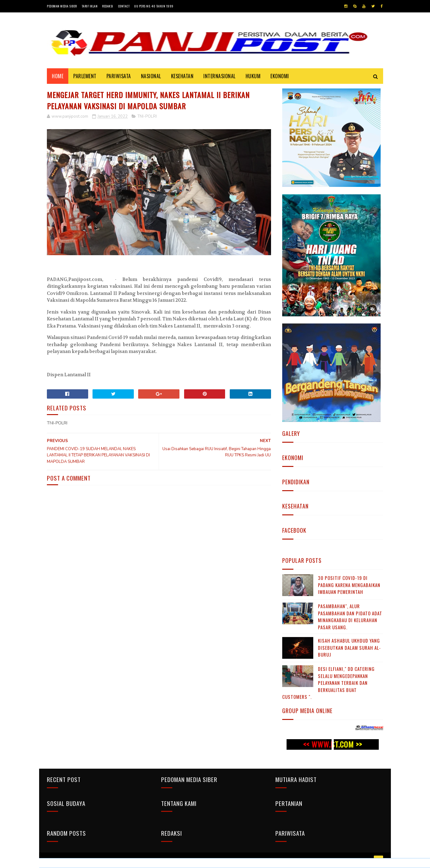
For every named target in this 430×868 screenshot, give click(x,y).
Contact (124, 6)
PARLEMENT (85, 76)
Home (58, 76)
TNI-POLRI (147, 116)
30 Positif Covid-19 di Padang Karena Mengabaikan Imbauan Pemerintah (349, 585)
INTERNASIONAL (220, 76)
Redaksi (108, 6)
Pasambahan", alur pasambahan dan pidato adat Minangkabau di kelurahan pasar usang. (350, 617)
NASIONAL (151, 76)
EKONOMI (280, 76)
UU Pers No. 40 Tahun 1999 (154, 6)
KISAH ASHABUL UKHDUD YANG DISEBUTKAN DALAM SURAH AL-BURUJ (349, 647)
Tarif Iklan (90, 6)
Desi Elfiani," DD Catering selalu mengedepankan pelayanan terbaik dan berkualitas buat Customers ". (328, 683)
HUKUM (253, 76)
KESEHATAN (182, 76)
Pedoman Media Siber (62, 6)
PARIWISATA (119, 76)
